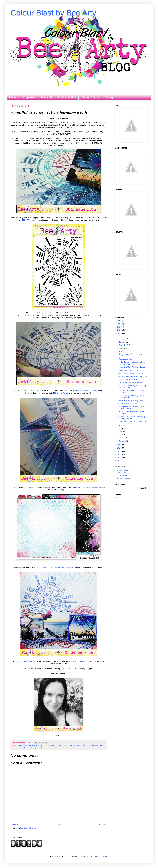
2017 (119, 454)
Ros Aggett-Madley (123, 478)
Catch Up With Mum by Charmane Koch (133, 376)
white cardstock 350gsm (52, 748)
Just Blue (27, 748)
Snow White (40, 748)
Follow (117, 497)
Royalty (33, 748)
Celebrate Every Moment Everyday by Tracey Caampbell (132, 418)
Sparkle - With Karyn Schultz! (129, 370)
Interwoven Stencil (17, 748)
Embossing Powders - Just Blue (85, 390)
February (122, 438)
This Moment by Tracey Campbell (130, 383)
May (121, 429)
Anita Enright (121, 473)
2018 (119, 451)
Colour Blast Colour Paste (54, 746)
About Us (46, 97)
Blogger (105, 856)
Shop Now (29, 97)
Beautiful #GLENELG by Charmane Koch (133, 422)
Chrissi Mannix (122, 475)
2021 (119, 333)
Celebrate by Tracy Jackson (128, 404)
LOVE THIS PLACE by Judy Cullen (131, 401)
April (121, 432)
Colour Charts (90, 97)
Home (13, 97)
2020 (119, 445)
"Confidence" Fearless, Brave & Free (57, 567)
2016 (119, 457)
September (123, 345)
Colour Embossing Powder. (72, 746)
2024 (119, 324)
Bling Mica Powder (61, 393)
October (122, 342)
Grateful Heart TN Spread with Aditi (131, 373)
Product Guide (67, 97)
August (122, 348)
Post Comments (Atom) (28, 828)
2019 (119, 448)
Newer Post (15, 824)
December (123, 336)
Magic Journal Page (125, 359)
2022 (119, 330)
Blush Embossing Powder (87, 487)
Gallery (109, 97)
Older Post (102, 824)
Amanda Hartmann (123, 470)
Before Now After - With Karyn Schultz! (132, 367)
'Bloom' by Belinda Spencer (128, 379)
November (123, 339)
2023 (119, 327)
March (121, 435)
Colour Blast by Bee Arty (53, 13)
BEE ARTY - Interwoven (31, 220)
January (122, 441)
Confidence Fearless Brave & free (92, 746)
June (121, 426)
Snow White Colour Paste (89, 313)
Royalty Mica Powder (79, 661)
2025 (119, 321)
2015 (119, 460)
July (121, 351)
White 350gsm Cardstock (27, 661)
